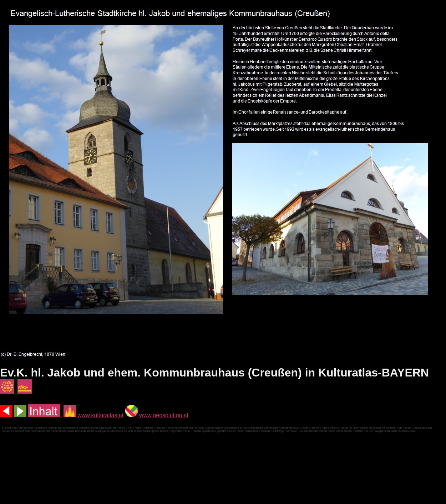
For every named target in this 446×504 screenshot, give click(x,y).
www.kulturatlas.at (93, 415)
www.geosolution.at (157, 415)
